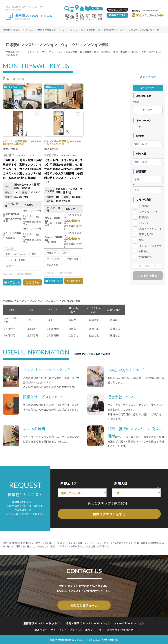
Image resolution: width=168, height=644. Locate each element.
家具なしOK (146, 234)
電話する (34, 282)
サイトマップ (59, 629)
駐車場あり (146, 256)
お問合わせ (94, 17)
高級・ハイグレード (151, 228)
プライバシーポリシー (83, 629)
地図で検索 (149, 76)
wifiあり (144, 250)
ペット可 (144, 222)
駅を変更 (148, 109)
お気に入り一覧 (119, 10)
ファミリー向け (148, 211)
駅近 (142, 239)
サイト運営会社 (108, 629)
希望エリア (69, 483)
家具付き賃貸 (100, 17)
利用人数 (121, 483)
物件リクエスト (117, 15)
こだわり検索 (82, 17)
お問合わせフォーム (84, 605)
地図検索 (77, 17)
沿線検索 (72, 17)
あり (141, 126)
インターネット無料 (151, 245)
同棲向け (144, 217)
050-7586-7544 (150, 15)
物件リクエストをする (109, 514)
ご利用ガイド (88, 17)
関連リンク (41, 629)
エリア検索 (67, 17)
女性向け (144, 205)
